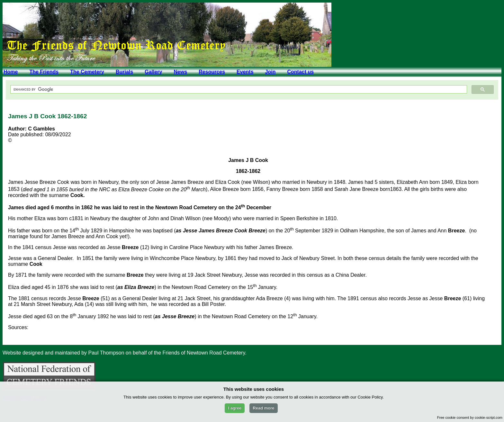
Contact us (300, 72)
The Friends (44, 72)
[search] (238, 90)
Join (270, 72)
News (180, 72)
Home (11, 72)
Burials (124, 72)
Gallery (153, 72)
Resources (212, 72)
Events (245, 72)
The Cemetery (87, 72)
